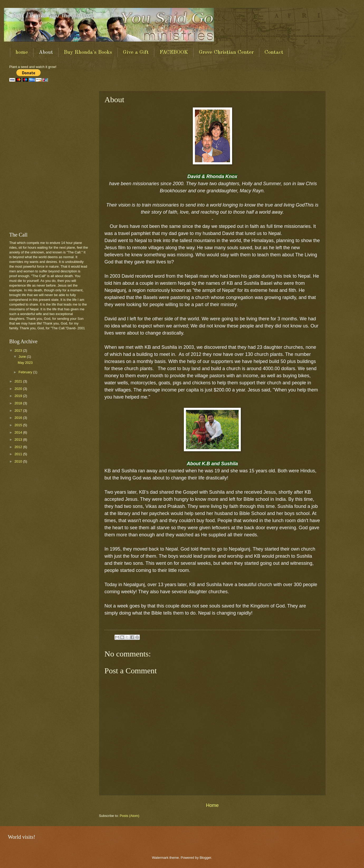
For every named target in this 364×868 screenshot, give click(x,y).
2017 (19, 411)
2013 (19, 440)
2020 (19, 389)
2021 (19, 381)
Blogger (205, 858)
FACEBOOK (174, 52)
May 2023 (25, 363)
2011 (19, 454)
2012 (19, 447)
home (22, 52)
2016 (19, 418)
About (46, 52)
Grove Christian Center (226, 52)
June (23, 357)
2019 (19, 396)
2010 (19, 461)
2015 (19, 425)
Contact (274, 52)
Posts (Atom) (130, 816)
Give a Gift (136, 52)
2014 (19, 432)
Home (212, 805)
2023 (19, 350)
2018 (19, 403)
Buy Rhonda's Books (88, 52)
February (26, 372)
